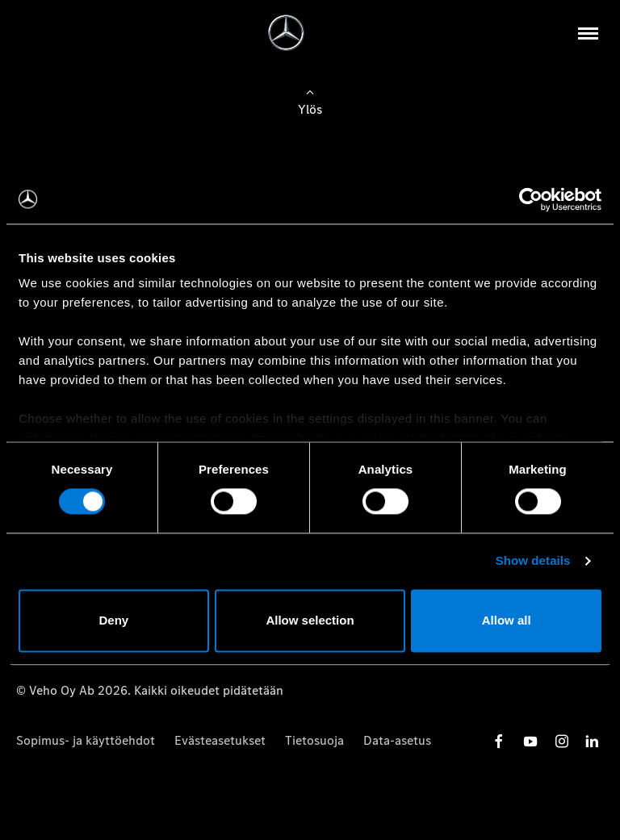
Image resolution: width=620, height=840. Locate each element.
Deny (113, 620)
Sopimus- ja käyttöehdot (86, 740)
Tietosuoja (314, 740)
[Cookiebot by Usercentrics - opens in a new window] (531, 199)
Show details (533, 561)
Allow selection (310, 620)
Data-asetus (397, 740)
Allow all (507, 620)
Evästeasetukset (220, 740)
